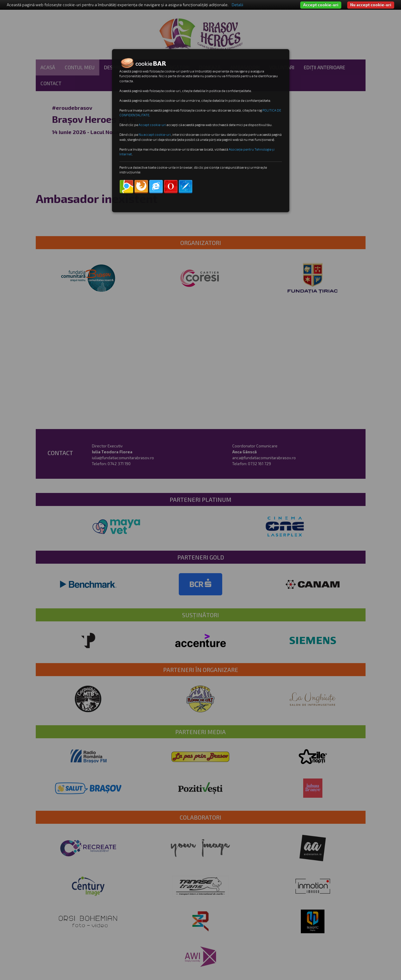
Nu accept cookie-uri (371, 5)
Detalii (237, 5)
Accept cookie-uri (321, 5)
